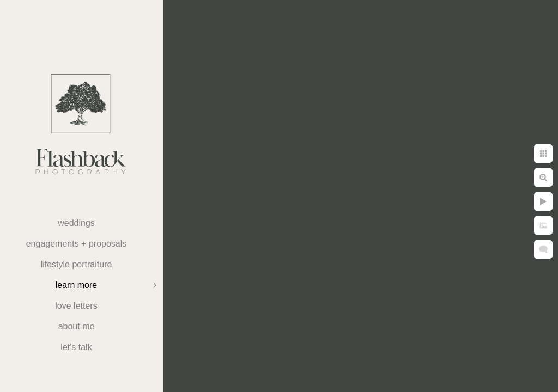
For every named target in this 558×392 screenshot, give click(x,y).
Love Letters (76, 306)
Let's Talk (76, 347)
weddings (76, 223)
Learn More (76, 285)
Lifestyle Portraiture (77, 264)
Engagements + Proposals (77, 244)
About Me (77, 326)
